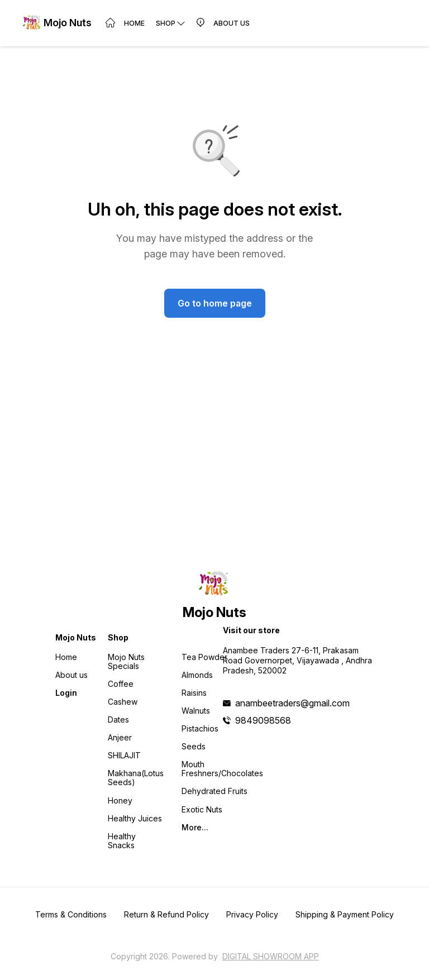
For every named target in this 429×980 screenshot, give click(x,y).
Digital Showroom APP (271, 956)
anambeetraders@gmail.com (292, 703)
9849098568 (263, 720)
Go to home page (215, 303)
